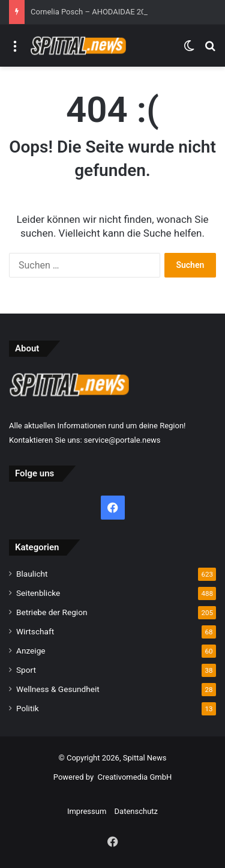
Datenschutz (136, 811)
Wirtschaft (35, 631)
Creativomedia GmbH (135, 777)
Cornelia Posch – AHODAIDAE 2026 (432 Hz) (108, 12)
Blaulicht (32, 574)
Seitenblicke (38, 593)
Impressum (87, 811)
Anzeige (31, 651)
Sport (26, 670)
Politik (28, 708)
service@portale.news (122, 440)
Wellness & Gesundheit (58, 689)
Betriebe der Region (52, 612)
